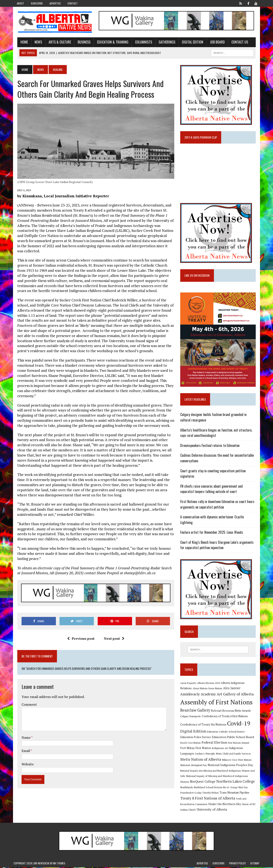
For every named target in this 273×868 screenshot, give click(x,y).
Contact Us (236, 43)
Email (23, 749)
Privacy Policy (237, 864)
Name (23, 736)
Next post (113, 637)
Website (24, 762)
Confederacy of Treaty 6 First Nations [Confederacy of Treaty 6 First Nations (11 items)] (226, 716)
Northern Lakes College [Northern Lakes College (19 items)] (227, 782)
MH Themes (59, 864)
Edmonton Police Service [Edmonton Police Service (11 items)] (197, 737)
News (35, 43)
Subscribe (37, 3)
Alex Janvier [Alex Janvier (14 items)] (221, 688)
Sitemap (255, 864)
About (20, 3)
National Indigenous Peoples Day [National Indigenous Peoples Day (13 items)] (221, 765)
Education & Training (109, 43)
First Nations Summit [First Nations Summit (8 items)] (240, 743)
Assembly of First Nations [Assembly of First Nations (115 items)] (218, 702)
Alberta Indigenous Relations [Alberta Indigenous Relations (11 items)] (240, 683)
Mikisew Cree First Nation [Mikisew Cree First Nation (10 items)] (227, 760)
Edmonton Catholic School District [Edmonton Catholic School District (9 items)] (227, 732)
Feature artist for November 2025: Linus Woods (213, 532)
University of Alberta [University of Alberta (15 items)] (213, 810)
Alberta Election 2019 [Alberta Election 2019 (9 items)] (210, 683)
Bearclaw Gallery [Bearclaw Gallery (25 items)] (196, 710)
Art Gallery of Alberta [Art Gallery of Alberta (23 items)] (216, 694)
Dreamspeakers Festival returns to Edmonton (211, 450)
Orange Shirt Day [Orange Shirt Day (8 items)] (240, 788)
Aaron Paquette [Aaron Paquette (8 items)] (190, 683)
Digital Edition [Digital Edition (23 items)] (195, 731)
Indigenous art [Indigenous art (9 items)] (215, 748)
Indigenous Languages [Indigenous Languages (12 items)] (238, 748)
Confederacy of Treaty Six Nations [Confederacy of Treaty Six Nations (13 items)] (205, 724)
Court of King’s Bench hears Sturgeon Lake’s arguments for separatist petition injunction (218, 544)
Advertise (55, 3)
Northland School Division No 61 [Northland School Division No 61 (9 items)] (213, 788)
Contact (73, 3)
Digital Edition (189, 43)
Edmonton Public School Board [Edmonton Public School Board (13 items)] (234, 737)
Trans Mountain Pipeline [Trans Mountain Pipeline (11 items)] (236, 793)
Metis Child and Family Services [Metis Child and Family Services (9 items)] (220, 754)
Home (21, 43)
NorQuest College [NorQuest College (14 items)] (194, 782)
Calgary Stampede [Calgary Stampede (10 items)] (192, 716)
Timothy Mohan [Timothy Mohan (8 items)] (212, 793)
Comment (26, 703)
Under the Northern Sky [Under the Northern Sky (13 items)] (226, 805)
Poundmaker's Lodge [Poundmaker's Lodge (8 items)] (192, 793)
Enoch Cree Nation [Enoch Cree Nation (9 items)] (192, 742)
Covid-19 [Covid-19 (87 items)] (240, 723)
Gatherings (163, 43)
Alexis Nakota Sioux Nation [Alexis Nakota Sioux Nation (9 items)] (196, 688)
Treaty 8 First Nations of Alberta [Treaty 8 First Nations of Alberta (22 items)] (209, 799)
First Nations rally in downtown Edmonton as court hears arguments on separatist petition (219, 509)
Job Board (214, 43)
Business (80, 43)
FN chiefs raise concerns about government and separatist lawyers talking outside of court (220, 494)
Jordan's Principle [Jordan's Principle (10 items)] (192, 754)
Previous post (80, 637)
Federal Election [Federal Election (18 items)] (216, 742)
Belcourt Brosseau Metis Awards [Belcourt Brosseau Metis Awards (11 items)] (232, 710)
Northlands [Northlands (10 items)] (188, 788)
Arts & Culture (56, 43)
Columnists (140, 43)
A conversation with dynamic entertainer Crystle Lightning (220, 522)
